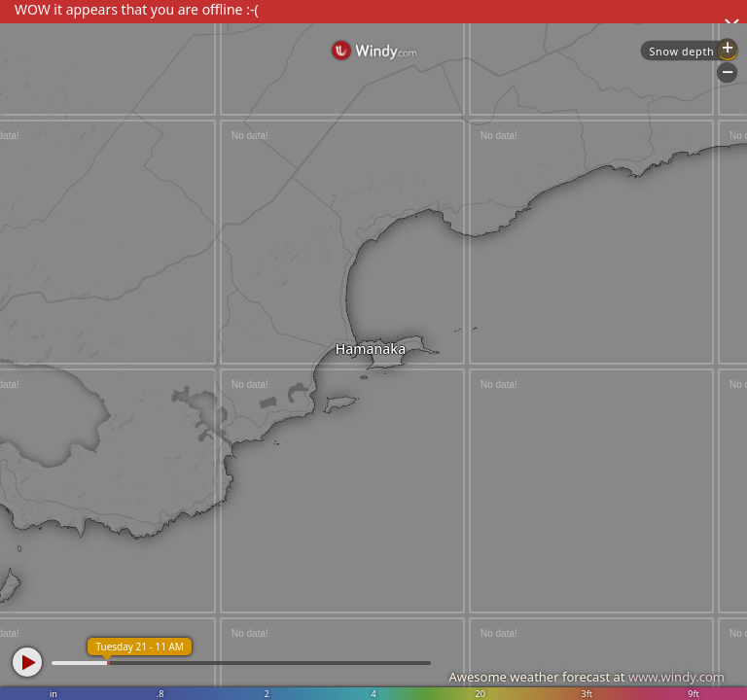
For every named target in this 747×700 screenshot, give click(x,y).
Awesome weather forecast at (587, 677)
